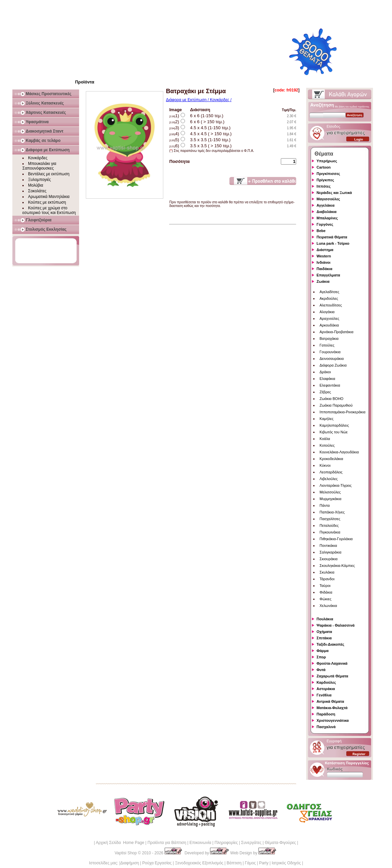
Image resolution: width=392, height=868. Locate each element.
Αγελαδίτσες (329, 292)
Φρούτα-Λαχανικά (332, 663)
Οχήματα (324, 632)
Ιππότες (324, 186)
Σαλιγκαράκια (330, 552)
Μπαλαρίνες (327, 218)
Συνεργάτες (251, 843)
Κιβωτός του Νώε (334, 432)
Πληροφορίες (226, 843)
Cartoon (324, 167)
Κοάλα (325, 439)
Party (264, 863)
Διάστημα (325, 250)
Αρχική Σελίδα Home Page (120, 843)
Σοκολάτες (37, 191)
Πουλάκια (325, 619)
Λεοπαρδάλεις (331, 472)
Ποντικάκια (328, 546)
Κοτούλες (327, 445)
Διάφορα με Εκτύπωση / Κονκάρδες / (199, 100)
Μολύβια (36, 185)
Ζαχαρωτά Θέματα (332, 676)
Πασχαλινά (326, 727)
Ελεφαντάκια (330, 385)
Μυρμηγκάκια (330, 499)
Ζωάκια (323, 281)
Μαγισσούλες (328, 199)
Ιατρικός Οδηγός (286, 863)
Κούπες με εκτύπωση (47, 202)
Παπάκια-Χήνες (332, 512)
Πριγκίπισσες (328, 174)
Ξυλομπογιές (39, 180)
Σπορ (321, 657)
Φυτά (321, 670)
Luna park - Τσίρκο (333, 243)
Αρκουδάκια (329, 325)
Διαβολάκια (327, 212)
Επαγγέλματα (328, 275)
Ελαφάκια (327, 379)
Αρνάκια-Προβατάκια (336, 332)
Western (324, 256)
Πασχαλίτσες (330, 519)
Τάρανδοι (327, 579)
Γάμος (250, 863)
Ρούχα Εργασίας (157, 863)
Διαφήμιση (130, 863)
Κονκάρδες (38, 158)
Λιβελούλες (329, 479)
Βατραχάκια (329, 339)
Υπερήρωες (327, 161)
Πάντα (325, 505)
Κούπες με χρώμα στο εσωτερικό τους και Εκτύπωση (49, 210)
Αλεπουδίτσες (331, 305)
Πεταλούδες (329, 525)
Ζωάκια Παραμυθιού (336, 405)
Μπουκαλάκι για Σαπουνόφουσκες (39, 166)
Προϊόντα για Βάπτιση (167, 843)
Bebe (321, 231)
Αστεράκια (326, 689)
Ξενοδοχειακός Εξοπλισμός (199, 863)
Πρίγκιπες (325, 180)
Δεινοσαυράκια (332, 359)
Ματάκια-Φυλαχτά (332, 708)
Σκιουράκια (329, 559)
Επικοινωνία (200, 843)
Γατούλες (327, 345)
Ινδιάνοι (324, 262)
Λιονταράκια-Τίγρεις (336, 485)
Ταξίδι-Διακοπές (330, 644)
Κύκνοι (325, 465)
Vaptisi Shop (126, 853)
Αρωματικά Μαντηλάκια (49, 197)
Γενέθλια (324, 695)
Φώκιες (326, 599)
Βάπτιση (234, 863)
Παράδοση (326, 714)
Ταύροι (325, 586)
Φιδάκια (326, 592)
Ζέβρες (325, 392)
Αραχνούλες (329, 318)
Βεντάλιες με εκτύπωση (49, 174)
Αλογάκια (327, 312)
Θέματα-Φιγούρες (280, 843)
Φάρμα (323, 651)
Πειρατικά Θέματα (332, 237)
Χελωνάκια (328, 606)
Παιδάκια (324, 269)
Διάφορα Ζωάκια (333, 365)
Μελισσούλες (330, 492)
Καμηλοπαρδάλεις (334, 425)
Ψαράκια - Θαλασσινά (336, 625)
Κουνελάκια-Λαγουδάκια (339, 452)
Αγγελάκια (326, 205)
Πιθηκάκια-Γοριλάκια (336, 539)
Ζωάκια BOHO (331, 399)
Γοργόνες (325, 224)
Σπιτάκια (324, 638)
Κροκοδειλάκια (331, 459)
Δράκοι (325, 372)
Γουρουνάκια (330, 352)
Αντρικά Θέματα (330, 701)
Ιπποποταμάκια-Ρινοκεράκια (342, 412)
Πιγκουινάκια (330, 532)
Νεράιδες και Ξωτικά (334, 193)
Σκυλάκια (327, 572)
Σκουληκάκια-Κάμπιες (337, 566)
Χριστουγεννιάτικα (333, 720)
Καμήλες (327, 419)
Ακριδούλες (329, 298)
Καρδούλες (326, 682)
